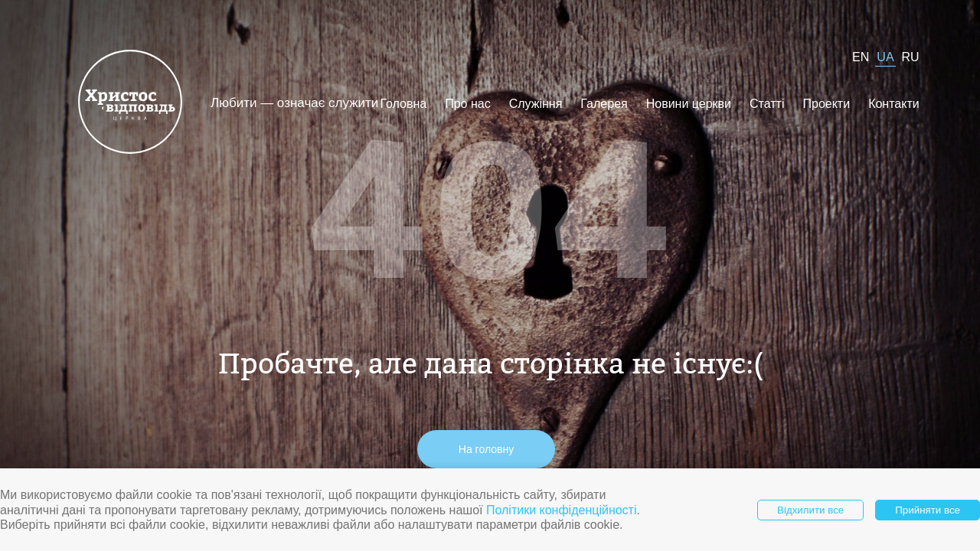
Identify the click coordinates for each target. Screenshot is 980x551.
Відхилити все (810, 510)
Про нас (467, 104)
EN (861, 57)
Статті (767, 104)
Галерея (604, 104)
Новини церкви (689, 104)
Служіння (536, 104)
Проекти (826, 104)
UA (885, 57)
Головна (403, 104)
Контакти (894, 104)
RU (911, 57)
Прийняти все (928, 510)
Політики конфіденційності (562, 510)
